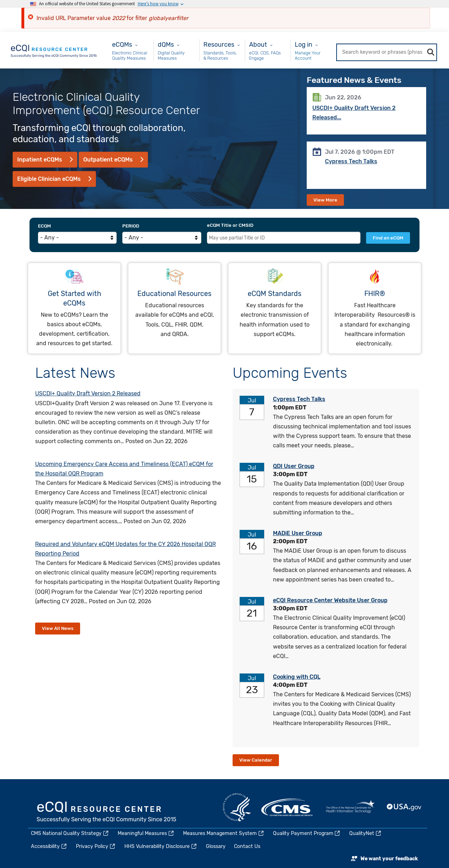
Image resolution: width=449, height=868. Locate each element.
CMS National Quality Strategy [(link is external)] (70, 833)
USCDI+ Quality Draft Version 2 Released (88, 393)
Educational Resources (174, 294)
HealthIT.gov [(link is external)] (350, 807)
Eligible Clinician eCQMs (49, 179)
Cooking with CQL (297, 677)
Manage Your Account (308, 56)
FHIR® (375, 294)
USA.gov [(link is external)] (404, 807)
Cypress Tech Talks (351, 161)
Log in (304, 44)
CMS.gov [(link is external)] (287, 807)
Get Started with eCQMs (74, 298)
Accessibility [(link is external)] (49, 846)
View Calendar (256, 760)
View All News (58, 628)
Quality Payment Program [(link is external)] (307, 833)
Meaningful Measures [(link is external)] (146, 833)
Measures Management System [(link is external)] (224, 833)
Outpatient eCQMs (108, 160)
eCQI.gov (107, 813)
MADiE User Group (298, 533)
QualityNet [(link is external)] (366, 833)
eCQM (44, 226)
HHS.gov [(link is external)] (237, 807)
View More (325, 200)
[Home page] (54, 50)
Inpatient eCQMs (40, 160)
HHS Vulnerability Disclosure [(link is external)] (161, 846)
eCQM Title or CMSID (230, 225)
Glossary (216, 846)
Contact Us (247, 846)
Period (131, 226)
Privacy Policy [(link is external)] (96, 846)
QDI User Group (294, 466)
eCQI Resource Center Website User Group (330, 600)
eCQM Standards (275, 294)
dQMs (166, 44)
